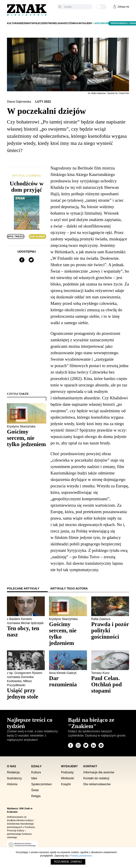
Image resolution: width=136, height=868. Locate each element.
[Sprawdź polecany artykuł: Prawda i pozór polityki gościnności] (110, 630)
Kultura (13, 23)
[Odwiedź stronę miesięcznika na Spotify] (101, 745)
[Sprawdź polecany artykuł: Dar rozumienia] (68, 681)
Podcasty (67, 772)
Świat (27, 23)
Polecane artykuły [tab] (23, 589)
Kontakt (90, 766)
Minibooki (67, 778)
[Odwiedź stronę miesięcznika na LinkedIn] (93, 745)
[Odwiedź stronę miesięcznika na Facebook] (71, 745)
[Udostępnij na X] (31, 260)
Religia (58, 23)
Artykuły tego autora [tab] (69, 589)
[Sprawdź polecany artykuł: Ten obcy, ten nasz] (26, 631)
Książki (66, 784)
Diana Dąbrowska (19, 102)
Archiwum (101, 23)
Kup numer (38, 236)
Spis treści (16, 236)
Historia (12, 784)
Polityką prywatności (81, 856)
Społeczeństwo (42, 23)
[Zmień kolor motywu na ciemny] (101, 7)
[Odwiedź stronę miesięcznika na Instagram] (78, 745)
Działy (36, 766)
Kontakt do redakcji (96, 778)
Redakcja (13, 772)
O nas (12, 766)
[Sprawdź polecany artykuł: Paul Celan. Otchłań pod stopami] (110, 684)
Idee (21, 23)
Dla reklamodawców (97, 784)
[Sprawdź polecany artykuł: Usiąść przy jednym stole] (26, 693)
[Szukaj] (77, 7)
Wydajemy (86, 23)
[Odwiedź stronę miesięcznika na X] (86, 745)
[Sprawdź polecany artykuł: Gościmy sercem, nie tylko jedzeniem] (68, 634)
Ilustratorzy (14, 778)
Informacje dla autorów (99, 772)
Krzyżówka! (71, 23)
